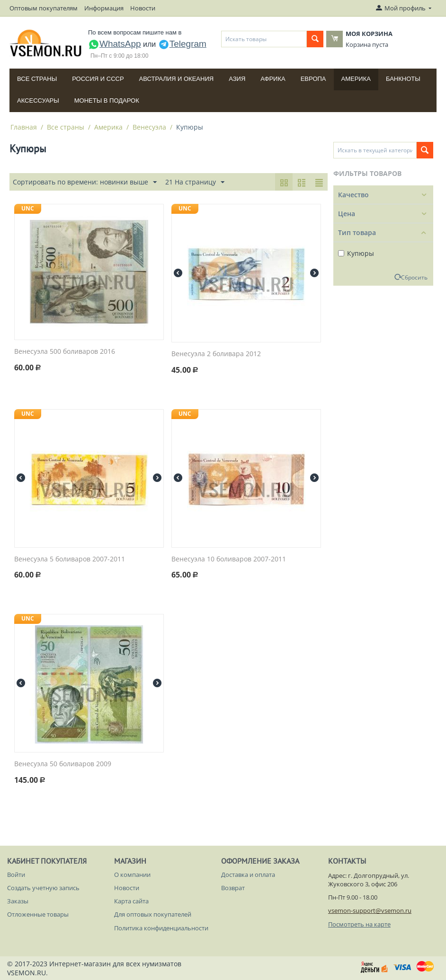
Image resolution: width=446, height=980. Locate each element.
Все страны (37, 79)
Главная (24, 127)
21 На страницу (195, 182)
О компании (132, 875)
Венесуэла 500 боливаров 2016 (65, 352)
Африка (273, 79)
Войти (16, 875)
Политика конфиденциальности (161, 928)
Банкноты (403, 79)
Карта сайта (131, 901)
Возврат (233, 888)
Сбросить (414, 277)
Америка (356, 79)
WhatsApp (115, 44)
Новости (143, 8)
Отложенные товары (38, 914)
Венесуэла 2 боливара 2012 (216, 354)
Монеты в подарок (107, 101)
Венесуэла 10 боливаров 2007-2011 (229, 559)
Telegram (182, 44)
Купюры (356, 253)
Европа (313, 79)
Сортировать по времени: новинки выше (85, 182)
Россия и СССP (98, 79)
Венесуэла (149, 127)
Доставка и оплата (248, 875)
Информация (104, 8)
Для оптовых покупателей (153, 914)
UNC (28, 208)
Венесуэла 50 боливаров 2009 (63, 764)
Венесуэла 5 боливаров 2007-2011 (70, 559)
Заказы (18, 901)
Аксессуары (38, 101)
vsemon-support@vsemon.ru (370, 910)
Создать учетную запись (43, 888)
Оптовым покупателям (44, 8)
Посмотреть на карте (359, 924)
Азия (237, 79)
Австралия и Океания (177, 79)
